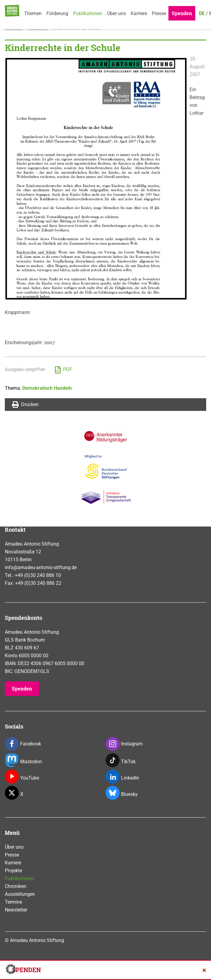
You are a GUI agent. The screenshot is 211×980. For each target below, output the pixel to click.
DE (202, 13)
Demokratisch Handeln (47, 388)
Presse (159, 13)
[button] (11, 969)
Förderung (57, 13)
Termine (13, 902)
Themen (33, 13)
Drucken (25, 405)
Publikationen (88, 13)
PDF (64, 370)
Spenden (182, 13)
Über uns (117, 13)
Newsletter (16, 910)
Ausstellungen (20, 894)
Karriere (139, 13)
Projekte (13, 871)
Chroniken (16, 886)
